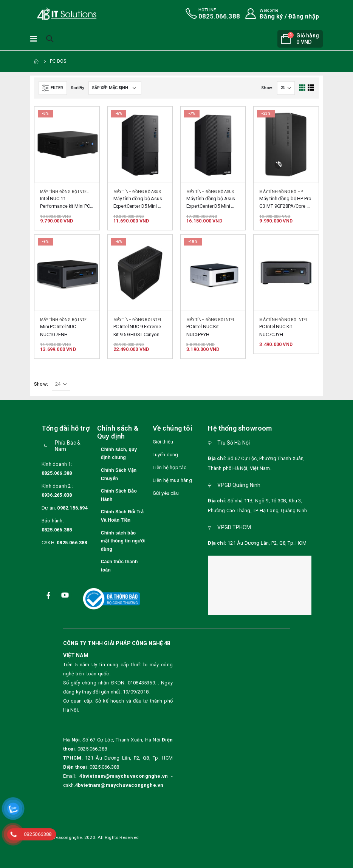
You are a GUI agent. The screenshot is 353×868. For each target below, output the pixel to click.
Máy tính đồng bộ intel (64, 192)
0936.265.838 (57, 495)
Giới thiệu (163, 442)
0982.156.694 (72, 508)
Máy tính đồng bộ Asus (137, 192)
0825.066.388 (57, 473)
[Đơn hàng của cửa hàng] (115, 88)
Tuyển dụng (166, 455)
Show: (267, 88)
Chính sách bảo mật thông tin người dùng (123, 541)
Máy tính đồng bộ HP (281, 192)
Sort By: (78, 88)
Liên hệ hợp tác (170, 467)
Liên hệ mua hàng (172, 480)
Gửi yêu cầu (166, 493)
